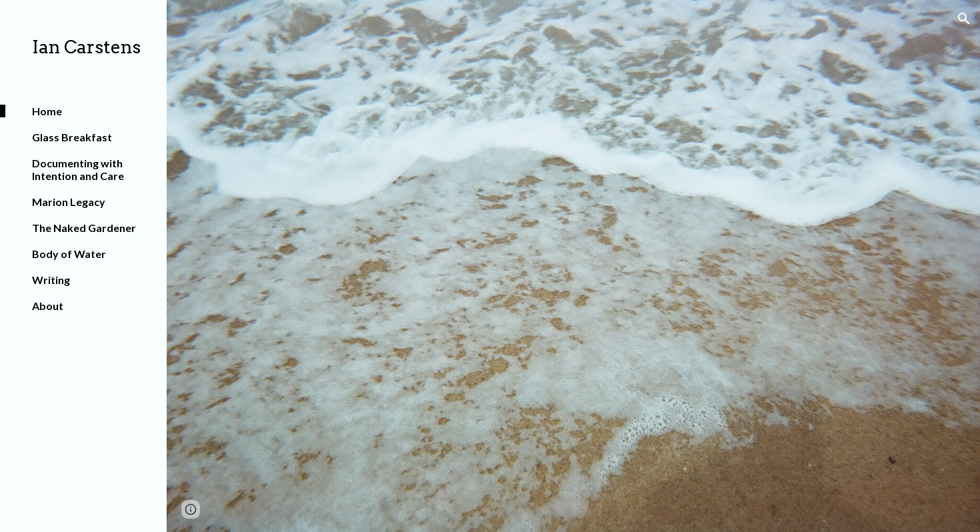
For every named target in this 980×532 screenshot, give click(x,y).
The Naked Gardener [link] (84, 228)
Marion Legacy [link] (69, 202)
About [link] (48, 306)
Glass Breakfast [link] (72, 137)
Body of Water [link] (69, 254)
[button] (964, 19)
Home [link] (47, 111)
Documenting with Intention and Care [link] (78, 169)
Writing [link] (51, 280)
